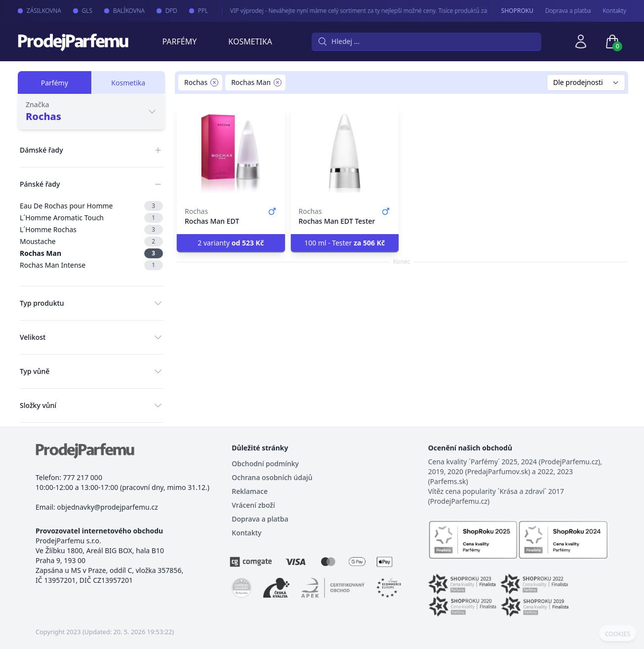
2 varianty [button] (231, 243)
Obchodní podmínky (265, 464)
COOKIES (618, 634)
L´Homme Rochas (91, 230)
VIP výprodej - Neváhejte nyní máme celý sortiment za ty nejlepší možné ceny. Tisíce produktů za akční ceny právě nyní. (379, 11)
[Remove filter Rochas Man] (278, 82)
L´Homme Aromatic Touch (91, 218)
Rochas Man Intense (91, 265)
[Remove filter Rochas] (214, 82)
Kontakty (615, 11)
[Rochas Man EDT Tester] (345, 153)
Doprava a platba (568, 11)
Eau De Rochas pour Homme (91, 206)
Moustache (91, 242)
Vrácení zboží (253, 505)
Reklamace (250, 491)
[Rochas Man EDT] (231, 153)
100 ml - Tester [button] (344, 243)
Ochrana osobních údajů (272, 477)
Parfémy (179, 41)
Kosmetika (250, 41)
